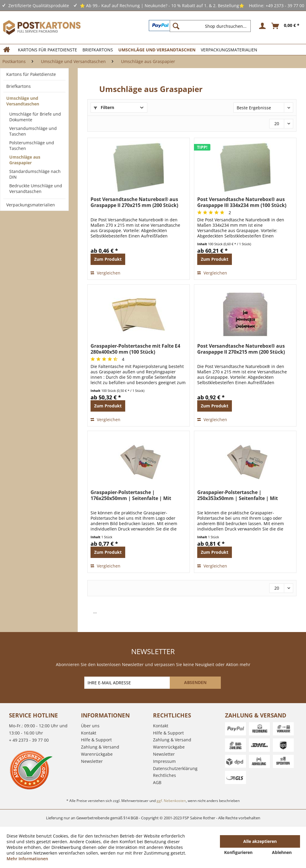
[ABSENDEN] (195, 683)
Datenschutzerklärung (175, 768)
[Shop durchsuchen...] (210, 26)
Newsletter (92, 761)
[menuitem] (213, 26)
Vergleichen (105, 273)
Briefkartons (19, 86)
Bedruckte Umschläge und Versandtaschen (36, 188)
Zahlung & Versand (100, 747)
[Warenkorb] (286, 26)
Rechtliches (165, 775)
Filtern (104, 107)
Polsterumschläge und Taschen (32, 145)
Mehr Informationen (27, 859)
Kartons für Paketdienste (31, 74)
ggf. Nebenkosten (171, 801)
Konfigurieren (238, 852)
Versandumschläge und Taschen (33, 131)
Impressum (164, 761)
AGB (157, 782)
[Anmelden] (261, 26)
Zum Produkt (108, 259)
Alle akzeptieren (260, 841)
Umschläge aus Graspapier (25, 160)
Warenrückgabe (97, 754)
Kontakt (89, 733)
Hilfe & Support (96, 740)
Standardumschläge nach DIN (35, 174)
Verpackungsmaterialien (31, 205)
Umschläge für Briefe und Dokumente (35, 117)
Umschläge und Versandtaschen (23, 101)
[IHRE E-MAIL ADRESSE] (128, 683)
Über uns (90, 726)
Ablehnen (282, 852)
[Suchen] (176, 26)
